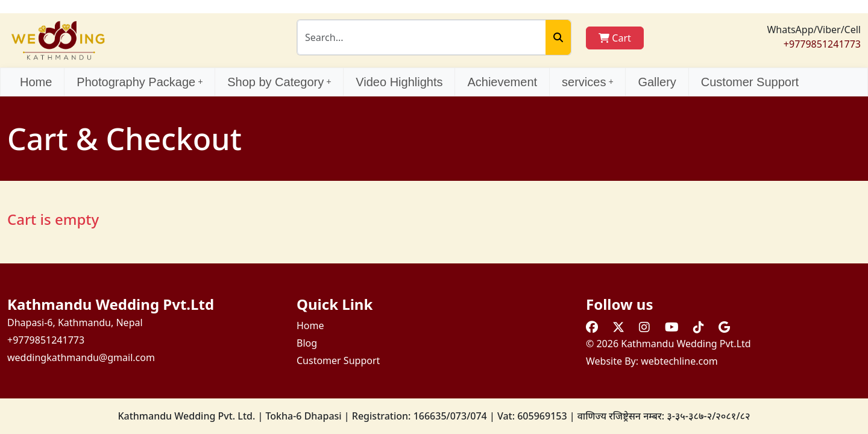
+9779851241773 (822, 44)
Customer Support (750, 82)
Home (36, 82)
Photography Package (140, 82)
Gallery (657, 82)
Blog (307, 343)
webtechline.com (679, 361)
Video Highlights (399, 82)
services (587, 82)
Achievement (502, 82)
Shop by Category (279, 82)
